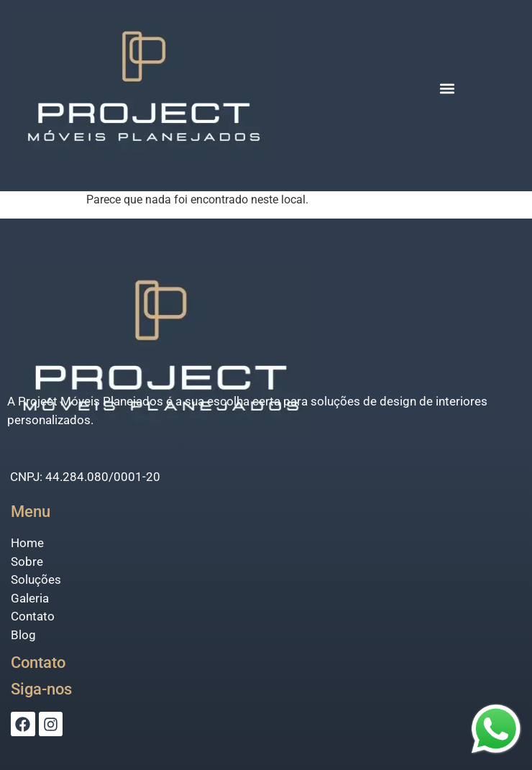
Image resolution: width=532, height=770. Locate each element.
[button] (448, 88)
